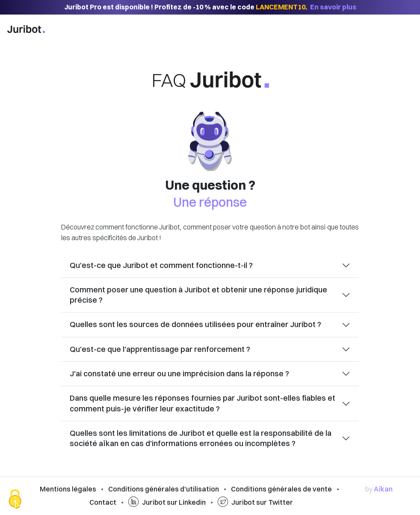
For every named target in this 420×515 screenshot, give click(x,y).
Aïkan (383, 489)
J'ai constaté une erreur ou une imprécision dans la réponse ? (179, 374)
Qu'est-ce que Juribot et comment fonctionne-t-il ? (161, 265)
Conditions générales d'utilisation (164, 489)
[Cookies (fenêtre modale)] (15, 500)
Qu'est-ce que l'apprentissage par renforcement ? (160, 349)
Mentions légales (68, 489)
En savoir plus (333, 7)
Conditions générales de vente (281, 489)
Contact (103, 502)
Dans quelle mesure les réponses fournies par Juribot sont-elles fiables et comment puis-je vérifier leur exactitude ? (203, 403)
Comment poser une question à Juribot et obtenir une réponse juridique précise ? (198, 295)
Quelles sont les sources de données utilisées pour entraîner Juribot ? (195, 324)
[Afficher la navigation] (403, 30)
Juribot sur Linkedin (167, 502)
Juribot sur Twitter (255, 502)
